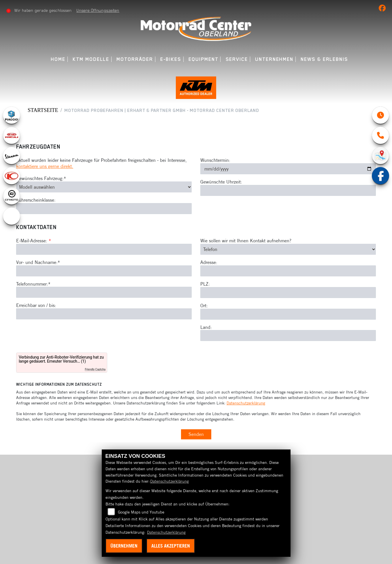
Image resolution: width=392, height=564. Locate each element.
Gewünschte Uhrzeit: (221, 183)
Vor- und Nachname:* (38, 264)
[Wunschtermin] (288, 170)
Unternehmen (274, 59)
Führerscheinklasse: (36, 201)
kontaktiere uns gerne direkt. (45, 168)
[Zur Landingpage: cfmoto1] (12, 197)
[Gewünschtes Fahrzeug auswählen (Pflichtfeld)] (104, 188)
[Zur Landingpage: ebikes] (12, 218)
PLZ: (205, 285)
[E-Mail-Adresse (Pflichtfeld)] (104, 251)
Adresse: (209, 264)
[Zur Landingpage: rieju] (12, 137)
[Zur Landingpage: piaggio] (12, 117)
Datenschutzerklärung (246, 404)
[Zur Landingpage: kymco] (12, 177)
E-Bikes (171, 59)
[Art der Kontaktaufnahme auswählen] (288, 251)
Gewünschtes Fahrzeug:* (41, 180)
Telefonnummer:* (33, 285)
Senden (196, 436)
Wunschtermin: (215, 162)
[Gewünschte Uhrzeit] (288, 192)
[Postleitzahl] (288, 294)
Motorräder (135, 59)
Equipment (203, 59)
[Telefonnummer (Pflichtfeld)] (104, 294)
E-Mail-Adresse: (34, 242)
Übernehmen (124, 546)
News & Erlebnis (324, 59)
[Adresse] (288, 272)
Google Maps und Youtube (141, 512)
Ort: (204, 307)
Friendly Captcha (95, 371)
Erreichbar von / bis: (36, 307)
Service (237, 59)
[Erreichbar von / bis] (104, 315)
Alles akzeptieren (171, 546)
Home (58, 59)
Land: (206, 329)
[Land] (288, 337)
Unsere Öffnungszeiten (98, 10)
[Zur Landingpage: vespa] (12, 157)
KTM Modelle (91, 59)
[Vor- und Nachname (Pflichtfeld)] (104, 272)
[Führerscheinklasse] (104, 210)
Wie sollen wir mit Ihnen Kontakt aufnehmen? (246, 242)
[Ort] (288, 316)
